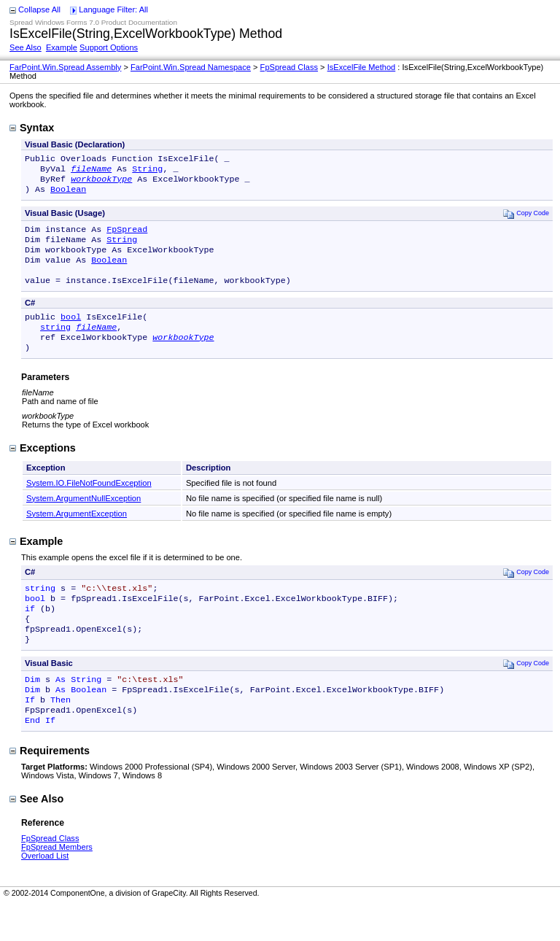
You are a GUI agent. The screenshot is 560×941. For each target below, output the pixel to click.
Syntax (32, 128)
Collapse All (39, 9)
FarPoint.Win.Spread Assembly (65, 67)
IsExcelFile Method (362, 67)
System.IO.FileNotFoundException (89, 503)
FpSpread (127, 236)
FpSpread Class (289, 67)
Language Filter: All (113, 9)
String (147, 171)
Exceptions (43, 468)
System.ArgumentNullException (83, 519)
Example (62, 47)
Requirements (50, 787)
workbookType (101, 183)
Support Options (109, 47)
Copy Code (526, 219)
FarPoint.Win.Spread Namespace (191, 67)
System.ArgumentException (77, 534)
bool (71, 333)
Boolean (68, 195)
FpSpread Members (57, 883)
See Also (26, 47)
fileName (91, 171)
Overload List (45, 892)
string (55, 344)
